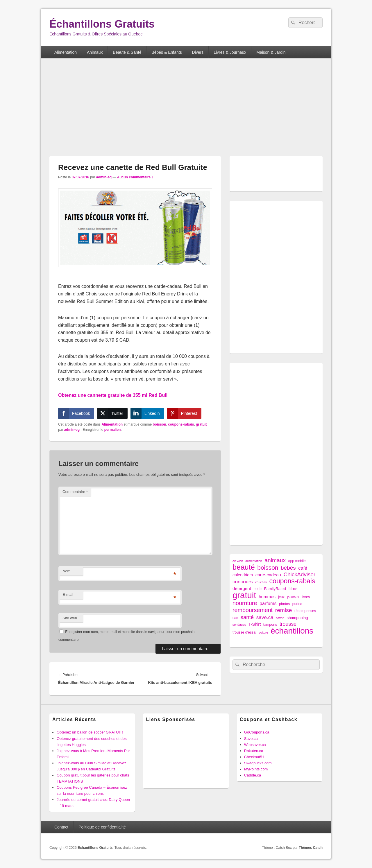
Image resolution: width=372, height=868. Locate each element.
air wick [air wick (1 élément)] (238, 561)
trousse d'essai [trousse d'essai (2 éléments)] (244, 632)
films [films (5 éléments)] (293, 588)
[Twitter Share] (112, 413)
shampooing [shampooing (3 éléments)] (297, 618)
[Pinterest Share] (184, 413)
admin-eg (104, 177)
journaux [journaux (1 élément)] (293, 597)
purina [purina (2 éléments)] (297, 604)
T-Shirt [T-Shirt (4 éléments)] (255, 624)
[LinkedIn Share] (147, 413)
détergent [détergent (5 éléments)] (242, 588)
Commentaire (75, 492)
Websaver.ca (255, 745)
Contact (61, 827)
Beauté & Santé (127, 52)
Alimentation (66, 52)
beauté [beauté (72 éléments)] (244, 567)
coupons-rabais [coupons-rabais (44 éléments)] (292, 581)
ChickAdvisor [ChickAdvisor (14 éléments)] (300, 574)
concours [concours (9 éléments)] (243, 582)
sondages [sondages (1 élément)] (239, 625)
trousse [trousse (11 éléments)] (288, 624)
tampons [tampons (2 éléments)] (270, 625)
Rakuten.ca (254, 751)
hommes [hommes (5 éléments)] (267, 597)
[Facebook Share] (76, 413)
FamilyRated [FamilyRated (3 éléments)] (275, 589)
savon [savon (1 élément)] (280, 618)
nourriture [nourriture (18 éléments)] (245, 603)
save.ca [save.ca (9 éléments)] (265, 617)
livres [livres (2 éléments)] (306, 597)
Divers (198, 52)
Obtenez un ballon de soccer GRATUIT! (90, 732)
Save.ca (251, 739)
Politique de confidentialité (102, 827)
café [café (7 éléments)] (303, 568)
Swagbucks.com (258, 763)
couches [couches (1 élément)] (261, 582)
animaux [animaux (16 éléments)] (275, 560)
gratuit (201, 424)
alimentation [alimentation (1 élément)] (254, 561)
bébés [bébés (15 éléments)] (288, 568)
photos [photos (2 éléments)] (284, 604)
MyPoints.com (256, 769)
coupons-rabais (181, 424)
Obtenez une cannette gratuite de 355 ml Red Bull (113, 395)
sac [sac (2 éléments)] (235, 618)
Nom (66, 571)
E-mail (68, 594)
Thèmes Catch (311, 848)
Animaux (95, 52)
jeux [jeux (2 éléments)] (281, 597)
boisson (159, 424)
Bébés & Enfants (167, 52)
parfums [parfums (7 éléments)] (268, 603)
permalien (113, 430)
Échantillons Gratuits (102, 24)
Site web (70, 618)
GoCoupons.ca (257, 732)
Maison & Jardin (271, 52)
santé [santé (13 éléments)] (247, 617)
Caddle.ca (253, 775)
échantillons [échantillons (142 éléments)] (292, 631)
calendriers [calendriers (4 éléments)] (243, 575)
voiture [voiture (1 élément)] (263, 632)
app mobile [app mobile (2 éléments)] (297, 561)
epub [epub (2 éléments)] (257, 589)
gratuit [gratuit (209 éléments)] (244, 595)
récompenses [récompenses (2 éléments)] (305, 611)
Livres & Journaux (230, 52)
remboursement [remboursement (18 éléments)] (253, 610)
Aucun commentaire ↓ (135, 177)
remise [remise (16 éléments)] (284, 610)
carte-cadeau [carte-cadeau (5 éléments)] (268, 575)
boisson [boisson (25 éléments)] (268, 567)
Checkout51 (254, 757)
